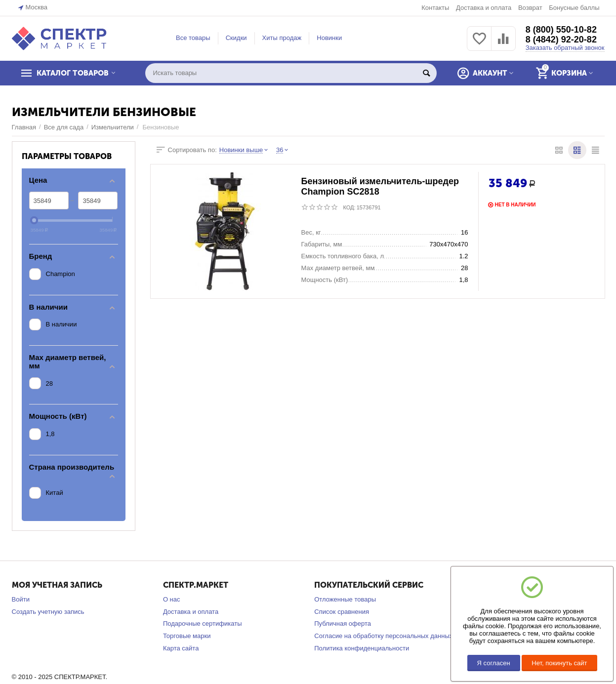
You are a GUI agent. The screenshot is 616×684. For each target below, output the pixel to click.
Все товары (193, 38)
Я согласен (494, 663)
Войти (21, 599)
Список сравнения (342, 612)
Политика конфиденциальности (362, 648)
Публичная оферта (343, 624)
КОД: (349, 207)
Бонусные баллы (574, 8)
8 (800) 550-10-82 (561, 30)
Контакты (435, 8)
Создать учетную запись (48, 612)
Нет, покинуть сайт (559, 663)
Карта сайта (181, 648)
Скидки (236, 38)
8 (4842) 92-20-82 (561, 40)
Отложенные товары (345, 599)
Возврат (530, 8)
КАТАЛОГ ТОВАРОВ (73, 73)
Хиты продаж (282, 38)
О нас (172, 599)
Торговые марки (187, 636)
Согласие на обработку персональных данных (383, 636)
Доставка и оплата (484, 8)
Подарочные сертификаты (203, 624)
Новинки (329, 38)
